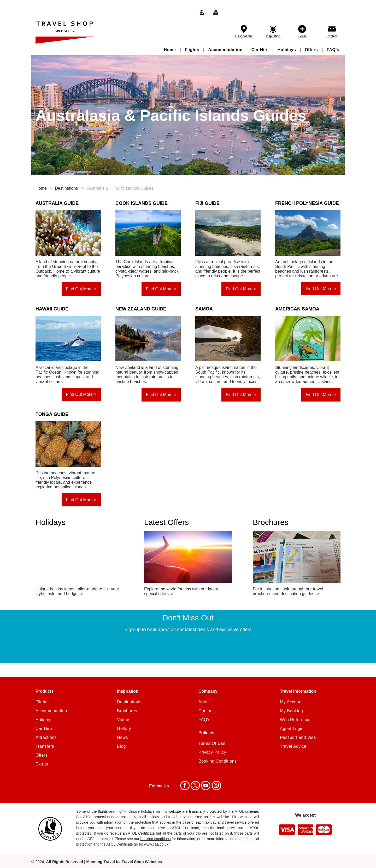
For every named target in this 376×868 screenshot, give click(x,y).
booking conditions (155, 839)
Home (41, 188)
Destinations (244, 36)
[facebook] (185, 786)
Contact (332, 36)
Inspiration (273, 36)
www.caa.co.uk (156, 844)
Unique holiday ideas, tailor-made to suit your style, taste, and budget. (77, 591)
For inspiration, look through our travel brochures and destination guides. (288, 591)
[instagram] (216, 786)
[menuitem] (170, 50)
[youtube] (206, 786)
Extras (302, 36)
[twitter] (195, 786)
